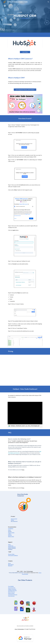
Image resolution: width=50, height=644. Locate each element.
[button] (2, 2)
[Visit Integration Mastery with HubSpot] (25, 90)
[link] (25, 415)
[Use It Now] (25, 52)
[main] (25, 16)
